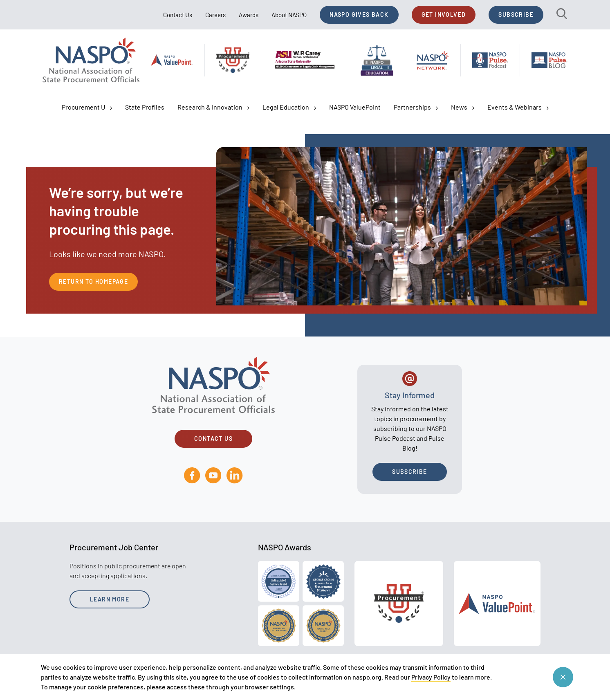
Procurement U (87, 107)
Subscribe (516, 15)
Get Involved (444, 15)
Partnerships (416, 107)
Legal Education (289, 107)
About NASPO (289, 15)
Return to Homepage (93, 282)
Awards (249, 15)
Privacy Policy (431, 677)
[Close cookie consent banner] (563, 677)
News (463, 107)
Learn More (110, 599)
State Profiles (145, 107)
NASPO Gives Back (359, 15)
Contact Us (178, 15)
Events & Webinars (518, 107)
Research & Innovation (213, 107)
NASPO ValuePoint (355, 107)
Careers (215, 15)
